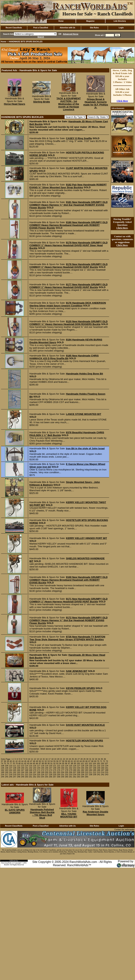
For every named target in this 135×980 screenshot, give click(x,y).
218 (11, 774)
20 (58, 759)
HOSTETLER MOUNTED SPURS (84, 741)
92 (54, 763)
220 (19, 774)
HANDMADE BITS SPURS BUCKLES (26, 42)
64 (81, 761)
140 (23, 768)
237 (87, 774)
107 (106, 763)
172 (43, 770)
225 (39, 774)
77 (11, 763)
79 (17, 763)
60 (69, 761)
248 (19, 777)
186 (99, 770)
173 (47, 770)
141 (27, 768)
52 (46, 761)
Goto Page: (6, 759)
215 (107, 772)
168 (27, 770)
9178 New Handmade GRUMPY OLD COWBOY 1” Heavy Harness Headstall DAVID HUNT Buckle (69, 266)
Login (121, 28)
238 (91, 774)
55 (54, 761)
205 (67, 772)
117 (39, 766)
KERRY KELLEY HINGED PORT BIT (86, 538)
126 (75, 766)
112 (19, 766)
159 (99, 768)
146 (47, 768)
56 (57, 761)
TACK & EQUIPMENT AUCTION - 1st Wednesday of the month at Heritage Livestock (69, 104)
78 (14, 763)
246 (11, 777)
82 (25, 763)
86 (37, 763)
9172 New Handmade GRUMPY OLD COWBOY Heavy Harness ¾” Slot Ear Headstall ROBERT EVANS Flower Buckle (69, 620)
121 (55, 766)
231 (63, 774)
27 (79, 759)
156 (87, 768)
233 (71, 774)
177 (63, 770)
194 (23, 772)
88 (43, 763)
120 (51, 766)
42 (17, 761)
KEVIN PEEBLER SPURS (80, 688)
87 (40, 763)
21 (61, 759)
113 (23, 766)
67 (89, 761)
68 (92, 761)
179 (71, 770)
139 (19, 768)
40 (11, 761)
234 (75, 774)
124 (67, 766)
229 (55, 774)
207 (75, 772)
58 (63, 761)
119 (47, 766)
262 (75, 777)
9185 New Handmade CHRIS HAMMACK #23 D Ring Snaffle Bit (64, 357)
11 (32, 759)
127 (79, 766)
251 (30, 777)
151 (67, 768)
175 (55, 770)
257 (55, 777)
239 (95, 774)
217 (7, 774)
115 (30, 766)
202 (55, 772)
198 (39, 772)
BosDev (7, 865)
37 (2, 761)
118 (43, 766)
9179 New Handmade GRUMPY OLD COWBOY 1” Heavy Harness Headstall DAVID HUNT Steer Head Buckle (69, 245)
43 (19, 761)
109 (7, 766)
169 (30, 770)
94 (60, 763)
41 (14, 761)
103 (90, 763)
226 (43, 774)
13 (38, 759)
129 (87, 766)
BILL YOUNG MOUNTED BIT (69, 815)
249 (23, 777)
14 (41, 759)
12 (35, 759)
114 (27, 766)
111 (15, 766)
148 (55, 768)
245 (7, 777)
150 (63, 768)
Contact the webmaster (124, 829)
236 (83, 774)
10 (29, 759)
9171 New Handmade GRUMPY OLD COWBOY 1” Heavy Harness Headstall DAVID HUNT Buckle (69, 600)
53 (49, 761)
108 (3, 766)
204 (63, 772)
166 (19, 770)
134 (107, 766)
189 (3, 772)
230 (59, 774)
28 (82, 759)
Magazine (90, 21)
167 (23, 770)
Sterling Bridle (42, 102)
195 (27, 772)
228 (51, 774)
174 (51, 770)
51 (43, 761)
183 (87, 770)
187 (103, 770)
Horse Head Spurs (15, 104)
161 (107, 768)
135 (3, 768)
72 (104, 761)
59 (66, 761)
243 (107, 774)
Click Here (122, 101)
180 (75, 770)
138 (15, 768)
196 (30, 772)
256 (51, 777)
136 (7, 768)
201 (51, 772)
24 (70, 759)
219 (15, 774)
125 (71, 766)
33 (96, 759)
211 (91, 772)
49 (37, 761)
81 (22, 763)
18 (52, 759)
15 (44, 759)
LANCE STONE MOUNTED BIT (84, 414)
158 (95, 768)
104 (94, 763)
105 (98, 763)
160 (103, 768)
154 (79, 768)
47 (31, 761)
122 (59, 766)
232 (67, 774)
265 (87, 777)
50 (40, 761)
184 (91, 770)
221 (23, 774)
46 (28, 761)
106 (102, 763)
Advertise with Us (68, 28)
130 (91, 766)
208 (79, 772)
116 (35, 766)
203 (59, 772)
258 (59, 777)
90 (49, 763)
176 (59, 770)
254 (43, 777)
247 (15, 777)
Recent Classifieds (14, 28)
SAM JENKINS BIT (77, 671)
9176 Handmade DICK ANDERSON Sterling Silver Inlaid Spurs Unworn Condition (68, 304)
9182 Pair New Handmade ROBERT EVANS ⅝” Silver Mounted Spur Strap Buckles (68, 186)
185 (95, 770)
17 (49, 759)
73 (107, 761)
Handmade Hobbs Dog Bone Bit (84, 374)
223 (30, 774)
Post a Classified (41, 28)
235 (79, 774)
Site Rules (94, 28)
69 (95, 761)
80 (19, 763)
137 (11, 768)
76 (8, 763)
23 (67, 759)
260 (67, 777)
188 (107, 770)
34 (99, 759)
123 (63, 766)
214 (103, 772)
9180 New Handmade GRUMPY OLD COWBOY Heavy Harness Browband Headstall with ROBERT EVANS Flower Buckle (69, 225)
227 (47, 774)
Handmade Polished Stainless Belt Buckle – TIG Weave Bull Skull (42, 814)
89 (46, 763)
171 (39, 770)
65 (84, 761)
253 (39, 777)
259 (63, 777)
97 (69, 763)
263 (79, 777)
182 (83, 770)
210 (87, 772)
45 (25, 761)
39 (8, 761)
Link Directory (120, 21)
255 (47, 777)
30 (87, 759)
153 (75, 768)
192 (15, 772)
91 (52, 763)
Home (61, 21)
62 (75, 761)
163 (7, 770)
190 (7, 772)
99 (75, 763)
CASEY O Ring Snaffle (79, 138)
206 (71, 772)
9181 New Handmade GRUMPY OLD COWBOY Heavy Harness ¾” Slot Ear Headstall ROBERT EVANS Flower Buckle (69, 205)
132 (99, 766)
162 (3, 770)
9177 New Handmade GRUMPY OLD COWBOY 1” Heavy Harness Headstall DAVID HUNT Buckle (69, 286)
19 (55, 759)
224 (35, 774)
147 (51, 768)
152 (71, 768)
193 (19, 772)
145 (43, 768)
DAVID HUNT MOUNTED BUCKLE (85, 725)
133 (103, 766)
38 (5, 761)
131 (95, 766)
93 (57, 763)
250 (27, 777)
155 (83, 768)
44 (22, 761)
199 (43, 772)
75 (5, 763)
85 (34, 763)
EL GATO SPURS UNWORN (15, 811)
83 (28, 763)
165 (15, 770)
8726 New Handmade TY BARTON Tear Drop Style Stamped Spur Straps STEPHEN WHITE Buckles (67, 638)
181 (79, 770)
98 (72, 763)
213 (99, 772)
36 (105, 759)
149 (59, 768)
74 (2, 763)
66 (87, 761)
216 (3, 774)
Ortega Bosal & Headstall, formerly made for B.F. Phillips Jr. (96, 103)
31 (90, 759)
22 (64, 759)
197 (35, 772)
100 (78, 763)
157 (91, 768)
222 (27, 774)
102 (86, 763)
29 (84, 759)
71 (101, 761)
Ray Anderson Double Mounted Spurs (96, 813)
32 (93, 759)
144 (39, 768)
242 (103, 774)
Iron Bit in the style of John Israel (85, 448)
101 (82, 763)
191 (11, 772)
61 (72, 761)
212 (95, 772)
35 (102, 759)
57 (60, 761)
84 (31, 763)
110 (11, 766)
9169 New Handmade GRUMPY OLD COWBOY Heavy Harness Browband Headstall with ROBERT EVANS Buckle (69, 580)
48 (34, 761)
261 (71, 777)
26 (76, 759)
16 (47, 759)
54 (52, 761)
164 (11, 770)
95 (63, 763)
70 (98, 761)
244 (3, 777)
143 (35, 768)
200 (47, 772)
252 (35, 777)
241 (99, 774)
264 (83, 777)
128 (83, 766)
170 (35, 770)
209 (83, 772)
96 (66, 763)
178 (67, 770)
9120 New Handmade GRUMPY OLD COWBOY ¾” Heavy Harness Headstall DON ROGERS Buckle (69, 323)
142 (30, 768)
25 (73, 759)
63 (78, 761)
